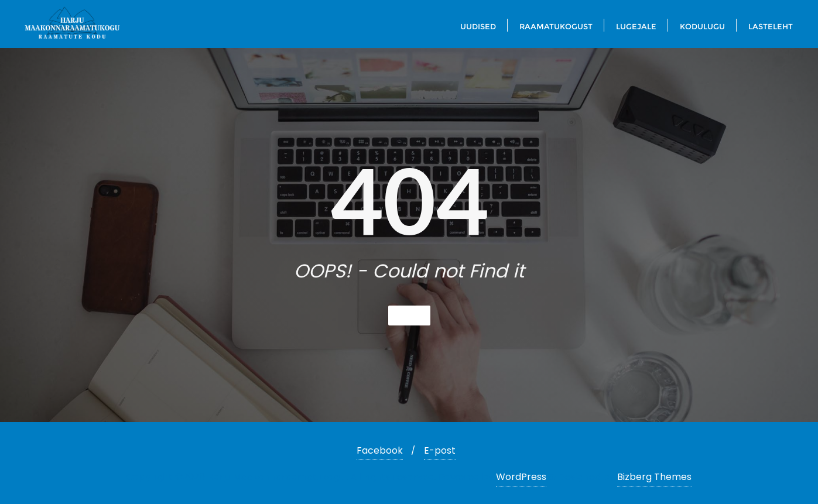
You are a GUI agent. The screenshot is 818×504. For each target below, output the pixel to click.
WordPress (521, 477)
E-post (440, 450)
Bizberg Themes (654, 477)
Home (409, 316)
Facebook (380, 450)
